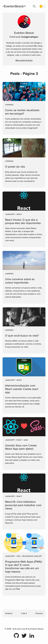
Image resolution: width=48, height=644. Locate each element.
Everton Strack (37, 629)
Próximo (39, 613)
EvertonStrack (14, 6)
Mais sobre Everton (24, 60)
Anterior (9, 613)
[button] (34, 6)
